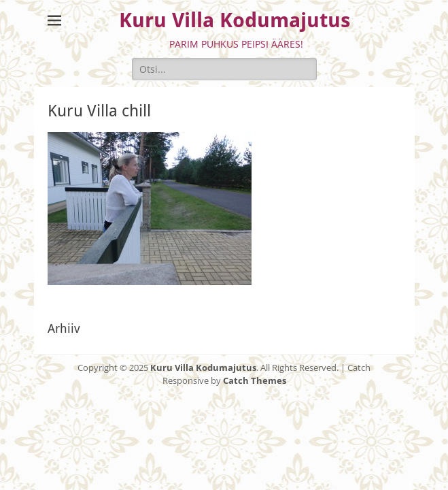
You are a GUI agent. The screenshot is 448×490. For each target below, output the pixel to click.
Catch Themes (255, 380)
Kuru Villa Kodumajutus (235, 20)
